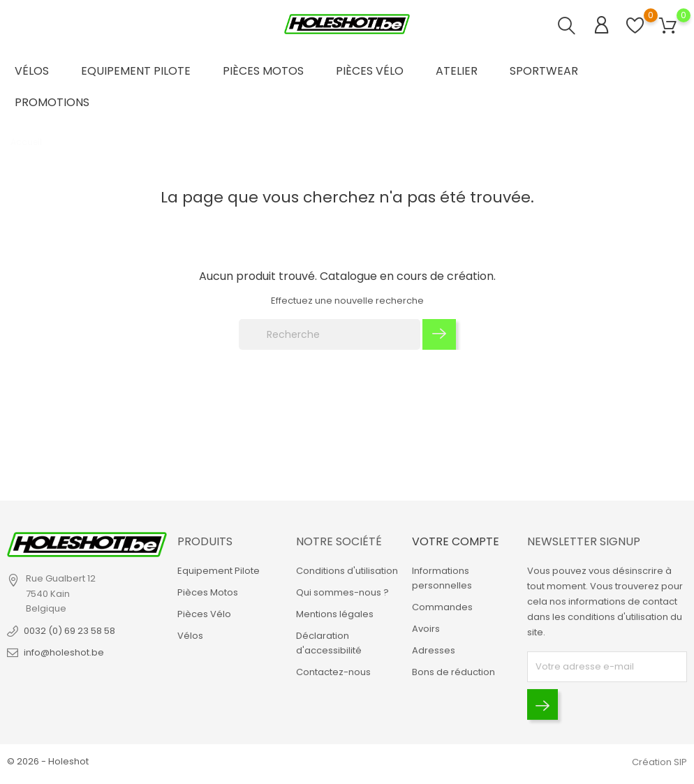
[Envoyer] (542, 704)
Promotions (52, 102)
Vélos (32, 71)
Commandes (442, 607)
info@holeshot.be (64, 652)
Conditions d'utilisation (347, 571)
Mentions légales (335, 614)
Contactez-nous (333, 672)
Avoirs (426, 629)
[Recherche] (330, 334)
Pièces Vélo (370, 71)
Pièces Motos (263, 71)
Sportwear (544, 71)
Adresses (434, 650)
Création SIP (659, 762)
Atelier (457, 71)
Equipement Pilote (136, 71)
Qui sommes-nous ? (342, 592)
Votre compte (456, 541)
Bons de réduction (453, 672)
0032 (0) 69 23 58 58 (69, 631)
